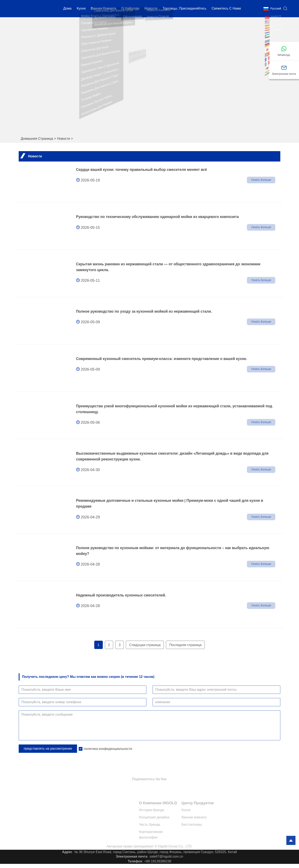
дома (67, 9)
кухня (81, 9)
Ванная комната (103, 9)
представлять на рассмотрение (48, 749)
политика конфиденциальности (108, 749)
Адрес (67, 852)
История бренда (152, 810)
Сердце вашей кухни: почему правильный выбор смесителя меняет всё (143, 170)
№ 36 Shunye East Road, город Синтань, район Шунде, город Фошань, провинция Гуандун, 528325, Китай (156, 852)
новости (151, 9)
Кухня (186, 810)
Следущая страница (145, 645)
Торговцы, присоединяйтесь (184, 9)
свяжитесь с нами (226, 9)
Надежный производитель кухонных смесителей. (122, 595)
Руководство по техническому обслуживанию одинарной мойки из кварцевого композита (159, 217)
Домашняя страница (37, 139)
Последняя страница (185, 645)
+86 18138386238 (158, 861)
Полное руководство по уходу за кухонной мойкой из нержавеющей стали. (146, 311)
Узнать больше (261, 180)
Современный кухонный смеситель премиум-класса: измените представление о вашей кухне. (164, 359)
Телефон (135, 861)
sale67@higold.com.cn (166, 856)
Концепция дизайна (154, 817)
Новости (64, 139)
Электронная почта (132, 856)
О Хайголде (130, 9)
